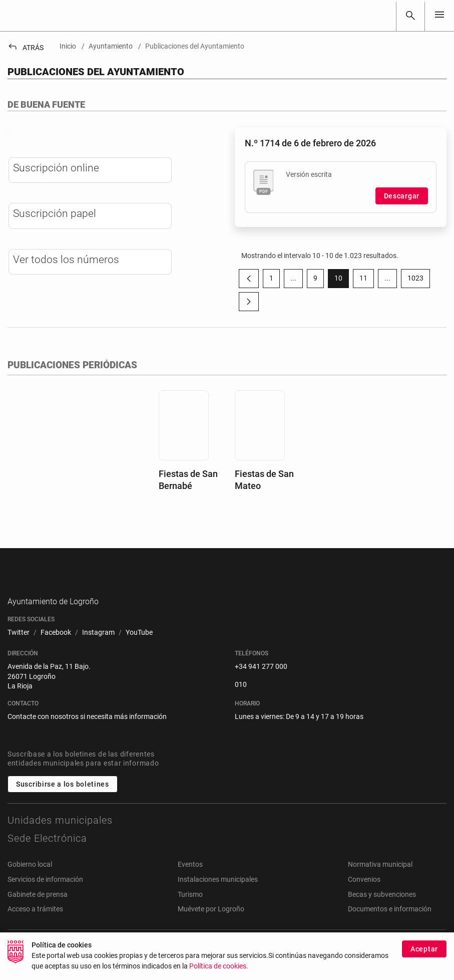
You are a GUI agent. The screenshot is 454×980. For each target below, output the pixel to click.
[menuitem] (19, 654)
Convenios (364, 901)
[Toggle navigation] (439, 15)
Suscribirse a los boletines (63, 806)
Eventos (190, 886)
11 (367, 280)
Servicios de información (45, 901)
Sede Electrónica (47, 860)
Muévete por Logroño (211, 930)
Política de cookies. (219, 969)
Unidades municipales (60, 842)
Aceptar (424, 951)
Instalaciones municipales (218, 901)
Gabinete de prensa (38, 916)
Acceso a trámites (35, 930)
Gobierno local (30, 886)
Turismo (190, 916)
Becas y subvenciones (382, 916)
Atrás (26, 48)
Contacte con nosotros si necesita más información (87, 738)
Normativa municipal (380, 886)
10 (342, 280)
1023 (419, 280)
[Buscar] (410, 16)
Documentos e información (390, 930)
